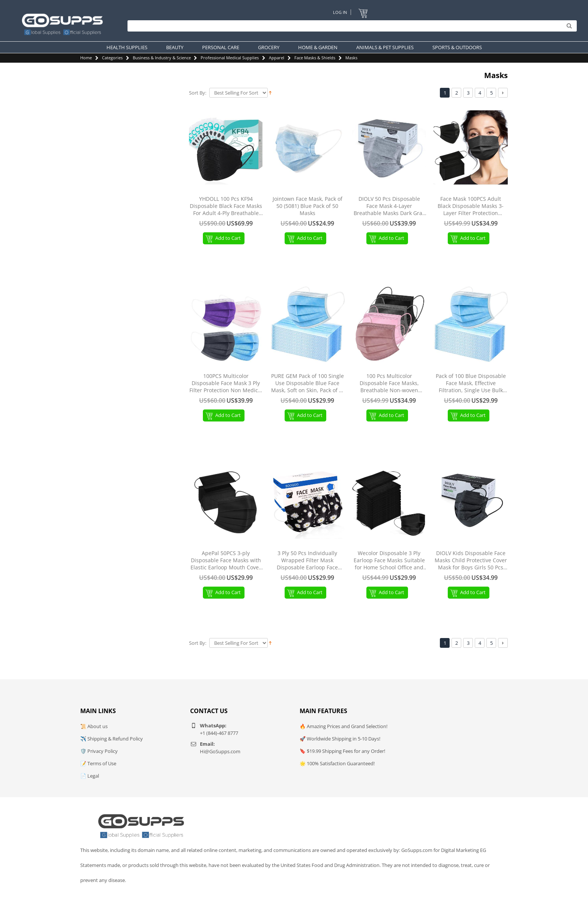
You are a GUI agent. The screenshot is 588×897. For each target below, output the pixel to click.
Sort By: (198, 93)
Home (86, 58)
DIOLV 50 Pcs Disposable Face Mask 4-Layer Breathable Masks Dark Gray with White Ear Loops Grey (389, 206)
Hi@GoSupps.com (220, 751)
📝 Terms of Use (98, 763)
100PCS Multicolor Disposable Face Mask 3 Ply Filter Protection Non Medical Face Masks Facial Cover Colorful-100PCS (226, 383)
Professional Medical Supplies (230, 58)
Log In (340, 12)
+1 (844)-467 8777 (219, 733)
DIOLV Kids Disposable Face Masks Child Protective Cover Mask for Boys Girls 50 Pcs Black (471, 561)
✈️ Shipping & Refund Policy (112, 739)
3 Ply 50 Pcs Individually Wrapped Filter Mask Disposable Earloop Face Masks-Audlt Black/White (307, 561)
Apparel (277, 58)
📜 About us (94, 726)
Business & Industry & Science (162, 58)
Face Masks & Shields (315, 58)
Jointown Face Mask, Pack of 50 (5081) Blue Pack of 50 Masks (307, 206)
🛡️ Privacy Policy (99, 751)
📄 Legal (90, 776)
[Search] (350, 26)
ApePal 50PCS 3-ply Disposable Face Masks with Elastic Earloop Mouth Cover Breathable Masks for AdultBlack (226, 561)
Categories (112, 58)
